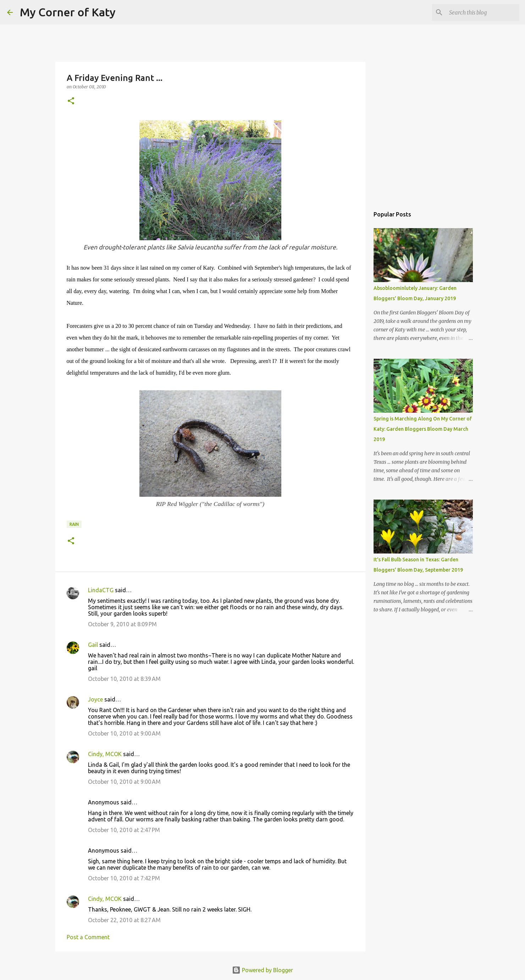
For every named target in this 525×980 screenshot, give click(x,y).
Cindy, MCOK (105, 754)
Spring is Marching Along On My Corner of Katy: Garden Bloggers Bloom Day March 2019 (423, 429)
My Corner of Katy (68, 12)
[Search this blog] (482, 12)
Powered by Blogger (262, 970)
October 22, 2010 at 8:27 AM (124, 920)
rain (74, 524)
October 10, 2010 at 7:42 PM (124, 878)
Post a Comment (88, 937)
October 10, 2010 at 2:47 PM (124, 830)
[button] (71, 101)
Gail (93, 645)
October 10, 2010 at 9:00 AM (124, 733)
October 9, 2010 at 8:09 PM (122, 624)
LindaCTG (101, 590)
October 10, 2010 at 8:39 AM (124, 679)
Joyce (95, 699)
